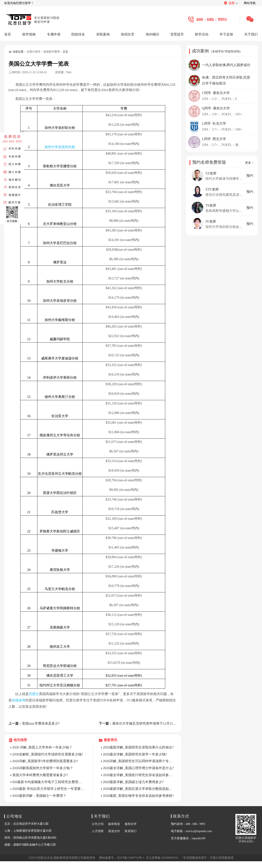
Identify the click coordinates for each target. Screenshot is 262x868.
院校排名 (78, 34)
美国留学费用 (52, 52)
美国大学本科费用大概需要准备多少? (40, 775)
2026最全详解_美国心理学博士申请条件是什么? (138, 768)
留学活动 (202, 34)
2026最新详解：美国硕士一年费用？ (39, 796)
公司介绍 (98, 824)
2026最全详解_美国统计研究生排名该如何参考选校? (139, 775)
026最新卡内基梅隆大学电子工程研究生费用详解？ (48, 782)
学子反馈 (226, 34)
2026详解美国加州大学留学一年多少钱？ (43, 768)
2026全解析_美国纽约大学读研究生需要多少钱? (48, 754)
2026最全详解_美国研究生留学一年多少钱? (135, 754)
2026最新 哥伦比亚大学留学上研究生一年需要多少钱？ (48, 789)
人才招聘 (98, 831)
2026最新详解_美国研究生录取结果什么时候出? (138, 747)
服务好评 (131, 824)
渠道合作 (114, 831)
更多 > (249, 163)
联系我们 (131, 831)
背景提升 (177, 34)
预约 (250, 176)
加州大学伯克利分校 (60, 147)
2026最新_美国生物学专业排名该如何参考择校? (138, 796)
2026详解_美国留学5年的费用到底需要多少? (45, 761)
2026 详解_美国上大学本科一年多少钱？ (42, 747)
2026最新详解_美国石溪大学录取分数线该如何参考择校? (139, 789)
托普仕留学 (34, 52)
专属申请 (54, 34)
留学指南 (29, 34)
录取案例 (103, 34)
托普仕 (34, 694)
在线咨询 (19, 700)
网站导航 (250, 3)
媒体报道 (114, 824)
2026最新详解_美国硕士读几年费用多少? (133, 782)
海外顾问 (152, 34)
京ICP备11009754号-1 (131, 858)
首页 (8, 34)
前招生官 (128, 34)
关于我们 (251, 34)
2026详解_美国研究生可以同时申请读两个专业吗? (139, 761)
